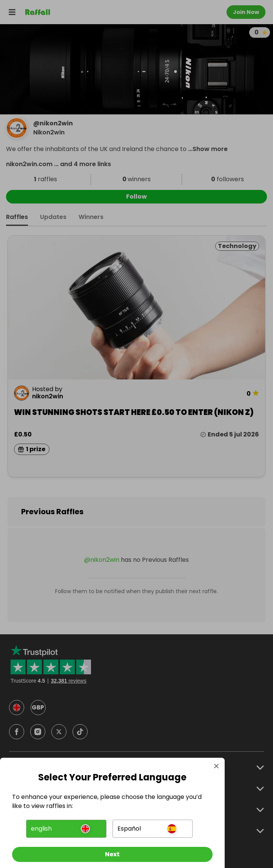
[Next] (112, 854)
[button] (66, 829)
